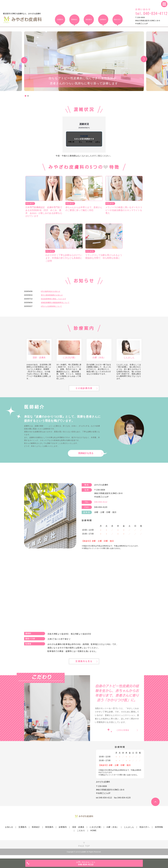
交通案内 (22, 831)
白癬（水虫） (113, 831)
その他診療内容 (84, 390)
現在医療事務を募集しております (53, 299)
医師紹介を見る (86, 455)
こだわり (81, 834)
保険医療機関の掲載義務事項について (55, 303)
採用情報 (159, 831)
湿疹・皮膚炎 (78, 831)
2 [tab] (28, 96)
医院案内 (49, 831)
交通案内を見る (84, 665)
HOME (93, 834)
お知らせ (9, 831)
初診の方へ (144, 831)
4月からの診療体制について (51, 306)
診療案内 (63, 831)
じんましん (129, 831)
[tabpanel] (84, 61)
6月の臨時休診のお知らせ (51, 291)
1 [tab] (25, 96)
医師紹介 (36, 831)
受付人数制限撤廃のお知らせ (52, 295)
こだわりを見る (123, 734)
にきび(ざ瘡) (95, 831)
